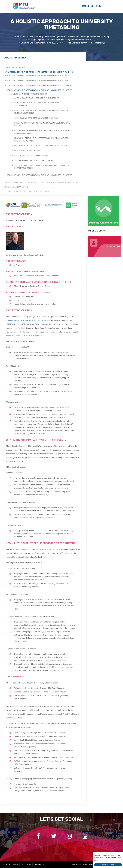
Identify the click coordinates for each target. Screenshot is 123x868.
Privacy (15, 864)
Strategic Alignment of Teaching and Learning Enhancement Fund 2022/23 (40, 85)
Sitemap (7, 864)
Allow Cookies (108, 865)
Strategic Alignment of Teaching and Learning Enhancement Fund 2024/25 (40, 175)
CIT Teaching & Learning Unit (25, 6)
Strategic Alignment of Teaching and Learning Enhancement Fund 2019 (38, 76)
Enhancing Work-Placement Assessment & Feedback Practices (42, 146)
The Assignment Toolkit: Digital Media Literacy (34, 161)
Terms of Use (26, 864)
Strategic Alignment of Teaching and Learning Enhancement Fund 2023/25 (63, 40)
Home (16, 37)
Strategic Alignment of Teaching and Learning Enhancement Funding (77, 37)
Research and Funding (32, 37)
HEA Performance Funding (16, 187)
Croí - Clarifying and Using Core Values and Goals (36, 118)
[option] (61, 37)
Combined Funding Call (14, 67)
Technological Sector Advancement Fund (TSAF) (26, 192)
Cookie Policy (39, 864)
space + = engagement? (32, 156)
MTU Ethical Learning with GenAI (28, 151)
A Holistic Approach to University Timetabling (83, 43)
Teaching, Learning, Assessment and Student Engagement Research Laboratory (41, 182)
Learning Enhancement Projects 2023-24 (40, 43)
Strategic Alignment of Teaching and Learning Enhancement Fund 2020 (38, 81)
